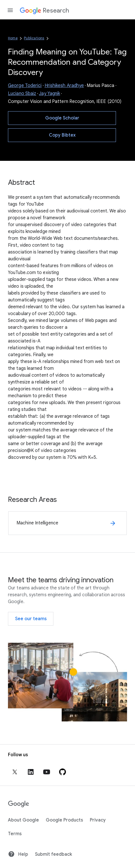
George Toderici (25, 86)
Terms (15, 834)
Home (13, 38)
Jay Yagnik (49, 94)
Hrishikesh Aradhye (64, 86)
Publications (34, 38)
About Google (23, 820)
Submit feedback (53, 854)
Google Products (64, 820)
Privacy (98, 820)
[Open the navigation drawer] (10, 10)
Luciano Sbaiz (22, 94)
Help (18, 854)
